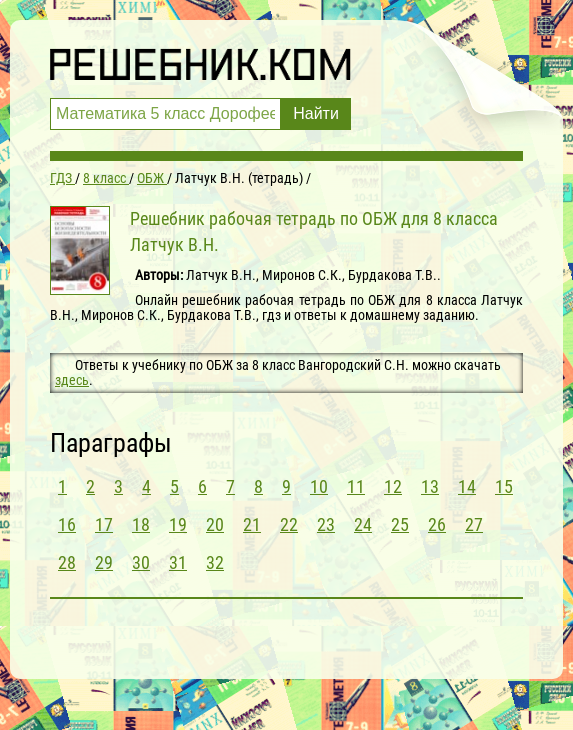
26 (437, 524)
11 (356, 486)
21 (252, 524)
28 (67, 562)
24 (363, 524)
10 (319, 486)
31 (178, 562)
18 (141, 524)
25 (400, 524)
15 (504, 486)
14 (467, 486)
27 (474, 524)
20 (215, 524)
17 (104, 524)
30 (141, 562)
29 (104, 562)
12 (393, 486)
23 (326, 524)
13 (430, 486)
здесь (72, 380)
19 (178, 524)
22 (289, 524)
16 (67, 524)
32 (215, 562)
